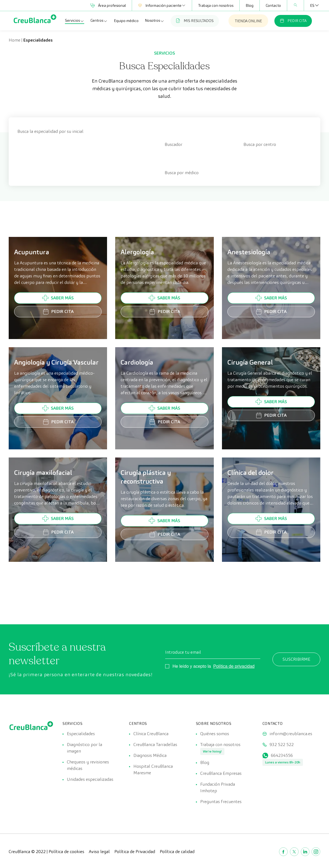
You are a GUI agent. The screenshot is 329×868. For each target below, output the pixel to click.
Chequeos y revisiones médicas (88, 765)
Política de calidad (177, 852)
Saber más (58, 298)
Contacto (273, 5)
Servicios (75, 21)
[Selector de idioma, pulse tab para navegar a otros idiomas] (312, 5)
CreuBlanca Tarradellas (155, 745)
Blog (250, 5)
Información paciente (162, 5)
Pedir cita (58, 312)
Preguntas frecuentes (221, 802)
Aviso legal (99, 852)
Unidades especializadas (90, 779)
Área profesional (108, 5)
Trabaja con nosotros (216, 5)
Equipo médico (126, 21)
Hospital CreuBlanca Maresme (153, 770)
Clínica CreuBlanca (151, 734)
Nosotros (155, 21)
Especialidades (81, 734)
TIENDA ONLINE (248, 21)
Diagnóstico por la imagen (84, 748)
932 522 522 (282, 745)
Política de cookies (66, 852)
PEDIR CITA (293, 21)
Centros (99, 21)
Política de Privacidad (135, 852)
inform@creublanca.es (291, 734)
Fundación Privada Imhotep (218, 787)
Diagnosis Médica (150, 755)
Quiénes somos (215, 734)
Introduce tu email (183, 652)
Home (15, 40)
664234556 (282, 755)
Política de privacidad (234, 666)
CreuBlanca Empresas (221, 773)
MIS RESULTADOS (195, 21)
